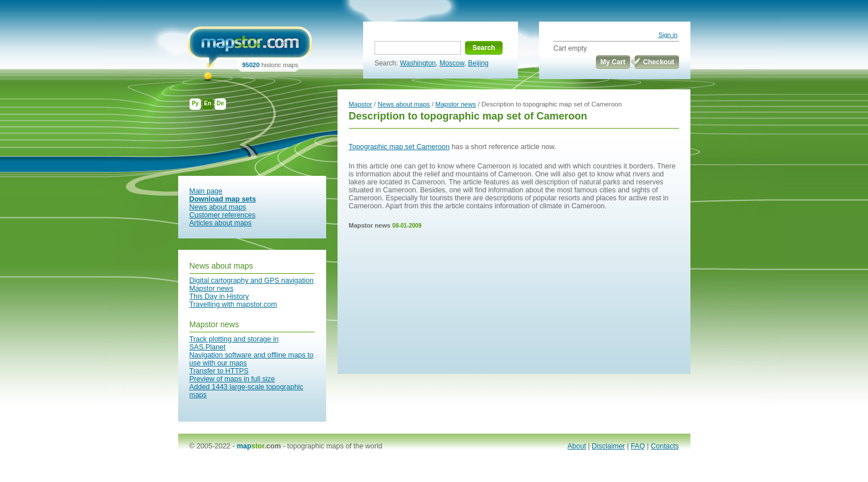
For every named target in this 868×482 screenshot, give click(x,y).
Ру (195, 103)
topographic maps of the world (335, 446)
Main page (206, 191)
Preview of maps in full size (232, 379)
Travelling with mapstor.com (233, 304)
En (208, 103)
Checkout (659, 62)
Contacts (665, 446)
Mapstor (361, 104)
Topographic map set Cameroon (399, 147)
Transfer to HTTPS (219, 371)
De (221, 103)
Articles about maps (221, 223)
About (577, 446)
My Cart (613, 62)
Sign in (668, 35)
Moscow (452, 63)
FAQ (638, 446)
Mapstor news (212, 289)
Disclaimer (608, 446)
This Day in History (219, 296)
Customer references (223, 215)
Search (484, 48)
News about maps (218, 207)
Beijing (478, 63)
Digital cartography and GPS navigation (252, 281)
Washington (418, 63)
